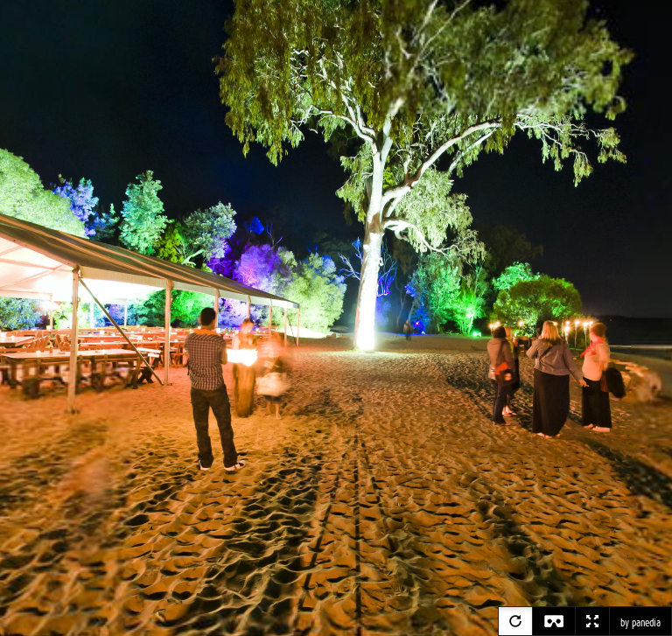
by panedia (640, 623)
